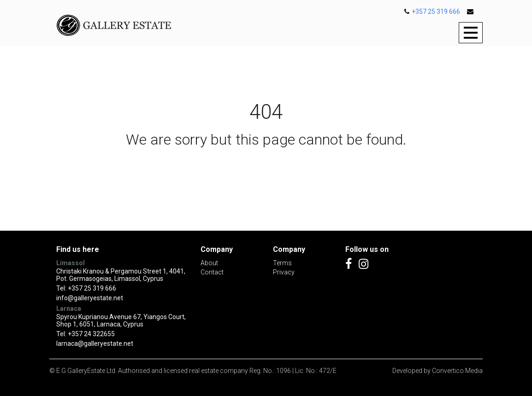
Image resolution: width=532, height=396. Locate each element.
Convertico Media (457, 371)
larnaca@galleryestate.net (95, 344)
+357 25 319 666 (432, 12)
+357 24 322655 (91, 334)
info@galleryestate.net (90, 298)
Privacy (284, 272)
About (209, 263)
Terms (282, 263)
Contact (212, 272)
